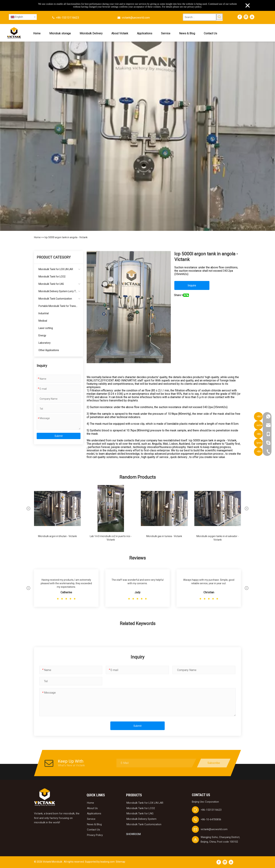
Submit (59, 436)
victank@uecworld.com (136, 18)
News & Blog (94, 824)
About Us (92, 808)
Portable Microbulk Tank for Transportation (58, 307)
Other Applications (49, 350)
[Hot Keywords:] (219, 17)
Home (38, 237)
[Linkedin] (246, 17)
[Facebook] (240, 17)
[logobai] (45, 797)
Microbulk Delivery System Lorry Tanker (58, 292)
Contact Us (93, 830)
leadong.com (108, 862)
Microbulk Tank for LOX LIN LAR (56, 269)
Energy (42, 335)
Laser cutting (46, 328)
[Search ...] (200, 17)
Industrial (43, 313)
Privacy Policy (95, 835)
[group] (57, 515)
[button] (28, 508)
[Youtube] (252, 17)
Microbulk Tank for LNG (51, 284)
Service (91, 819)
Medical (43, 321)
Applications (94, 813)
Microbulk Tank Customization (55, 299)
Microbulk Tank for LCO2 (52, 277)
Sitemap (120, 862)
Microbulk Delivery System (141, 819)
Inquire (192, 285)
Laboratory (44, 343)
